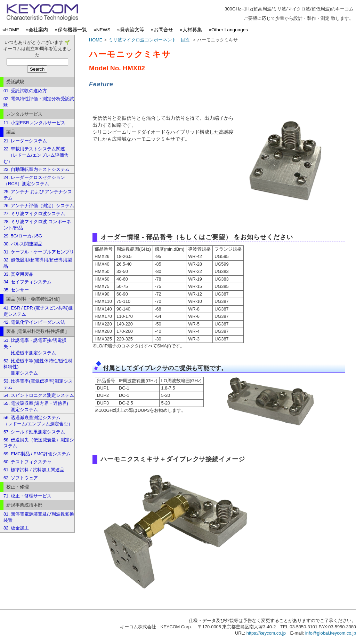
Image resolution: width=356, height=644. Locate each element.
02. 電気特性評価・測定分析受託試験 (39, 102)
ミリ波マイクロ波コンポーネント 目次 (149, 40)
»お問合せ (163, 30)
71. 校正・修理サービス (27, 496)
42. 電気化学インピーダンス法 (34, 322)
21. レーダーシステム (25, 141)
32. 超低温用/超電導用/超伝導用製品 (38, 263)
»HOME (12, 30)
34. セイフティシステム (27, 282)
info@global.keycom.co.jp (331, 633)
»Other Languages (229, 30)
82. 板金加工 (16, 528)
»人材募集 (192, 30)
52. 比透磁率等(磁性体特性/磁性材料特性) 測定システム (38, 367)
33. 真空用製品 (18, 274)
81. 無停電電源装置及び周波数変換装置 (39, 517)
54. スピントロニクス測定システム (39, 395)
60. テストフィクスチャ (27, 462)
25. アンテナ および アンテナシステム (38, 195)
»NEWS (103, 30)
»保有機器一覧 (72, 30)
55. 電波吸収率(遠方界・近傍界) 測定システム (36, 406)
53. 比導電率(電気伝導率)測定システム (38, 384)
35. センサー (16, 290)
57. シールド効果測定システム (34, 432)
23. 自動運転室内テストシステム (37, 169)
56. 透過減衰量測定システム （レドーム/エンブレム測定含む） (38, 421)
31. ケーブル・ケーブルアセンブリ (39, 252)
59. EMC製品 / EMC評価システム (37, 454)
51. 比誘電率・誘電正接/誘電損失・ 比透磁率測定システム (35, 347)
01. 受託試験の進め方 (25, 91)
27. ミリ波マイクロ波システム (34, 214)
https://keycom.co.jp (266, 633)
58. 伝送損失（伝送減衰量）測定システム (39, 443)
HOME (96, 40)
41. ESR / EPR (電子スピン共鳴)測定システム (38, 311)
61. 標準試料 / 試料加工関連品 (34, 470)
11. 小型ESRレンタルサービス (34, 123)
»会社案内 (38, 30)
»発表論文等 (132, 30)
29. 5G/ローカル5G (23, 236)
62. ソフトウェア (21, 478)
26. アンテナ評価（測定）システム (39, 206)
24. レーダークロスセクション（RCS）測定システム (34, 180)
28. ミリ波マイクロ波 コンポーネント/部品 (37, 225)
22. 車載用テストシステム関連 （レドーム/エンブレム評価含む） (36, 155)
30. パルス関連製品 (23, 244)
